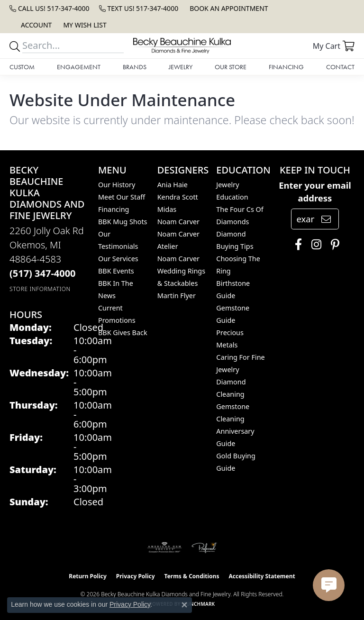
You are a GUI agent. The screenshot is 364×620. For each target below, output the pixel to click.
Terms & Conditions (192, 576)
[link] (50, 8)
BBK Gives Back (123, 333)
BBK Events (116, 271)
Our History (117, 185)
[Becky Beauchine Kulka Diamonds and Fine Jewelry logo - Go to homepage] (182, 46)
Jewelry (181, 67)
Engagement (79, 67)
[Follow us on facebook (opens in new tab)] (296, 245)
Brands (135, 67)
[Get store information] (40, 289)
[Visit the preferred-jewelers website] (204, 547)
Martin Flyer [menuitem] (177, 296)
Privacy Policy (136, 576)
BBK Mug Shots (123, 222)
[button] (35, 25)
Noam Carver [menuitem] (178, 222)
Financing (286, 67)
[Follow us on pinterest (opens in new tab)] (333, 245)
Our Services (118, 259)
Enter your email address (315, 192)
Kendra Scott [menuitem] (178, 197)
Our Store (231, 67)
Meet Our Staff (122, 197)
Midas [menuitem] (167, 209)
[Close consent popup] (184, 605)
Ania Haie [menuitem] (173, 185)
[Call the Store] (43, 273)
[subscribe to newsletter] (326, 219)
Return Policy (88, 576)
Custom (22, 67)
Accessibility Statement (262, 576)
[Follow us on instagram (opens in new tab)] (314, 245)
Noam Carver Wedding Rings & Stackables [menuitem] (181, 271)
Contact (340, 67)
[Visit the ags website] (164, 547)
